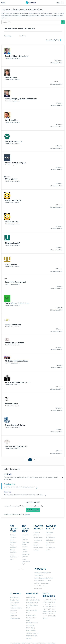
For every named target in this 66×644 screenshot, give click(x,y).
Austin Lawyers (51, 537)
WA (53, 616)
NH (53, 609)
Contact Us (14, 605)
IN (46, 604)
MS (55, 607)
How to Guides (31, 630)
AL (43, 600)
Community (38, 588)
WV (55, 616)
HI (52, 602)
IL (43, 604)
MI (50, 607)
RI (48, 614)
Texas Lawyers (38, 540)
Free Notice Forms (32, 623)
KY (52, 604)
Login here (27, 514)
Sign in (3, 3)
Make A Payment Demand (42, 573)
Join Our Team (15, 600)
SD (52, 614)
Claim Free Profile (33, 510)
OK (55, 611)
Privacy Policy (43, 643)
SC (50, 614)
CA (52, 600)
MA (48, 607)
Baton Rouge (8, 36)
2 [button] (35, 460)
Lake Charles (22, 36)
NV (50, 609)
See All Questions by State (14, 557)
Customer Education (33, 633)
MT (46, 609)
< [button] (26, 460)
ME (44, 607)
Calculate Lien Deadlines (42, 583)
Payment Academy (32, 636)
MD (46, 607)
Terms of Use (35, 643)
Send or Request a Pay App (43, 580)
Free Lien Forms (31, 615)
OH (53, 611)
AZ (48, 600)
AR (50, 600)
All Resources (30, 597)
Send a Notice (39, 575)
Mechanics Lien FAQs (33, 600)
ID (55, 602)
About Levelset (15, 597)
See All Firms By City (54, 40)
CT (43, 602)
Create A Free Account (41, 586)
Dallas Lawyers (51, 540)
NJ (55, 609)
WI (43, 618)
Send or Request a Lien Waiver (44, 578)
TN (55, 614)
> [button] (39, 460)
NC (48, 611)
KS (50, 604)
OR (44, 614)
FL (48, 602)
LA (55, 604)
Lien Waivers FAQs (32, 603)
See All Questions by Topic (26, 561)
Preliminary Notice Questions (25, 544)
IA (48, 604)
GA (50, 602)
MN (53, 607)
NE (48, 609)
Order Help (14, 615)
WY (46, 618)
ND (50, 611)
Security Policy (52, 643)
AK (46, 600)
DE (46, 602)
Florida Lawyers (38, 537)
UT (46, 616)
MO (44, 609)
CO (55, 600)
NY (46, 611)
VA (50, 616)
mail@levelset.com (16, 608)
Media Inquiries (15, 618)
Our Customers (15, 603)
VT (48, 616)
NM (44, 611)
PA (46, 614)
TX (43, 616)
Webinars (29, 638)
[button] (62, 3)
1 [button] (30, 460)
